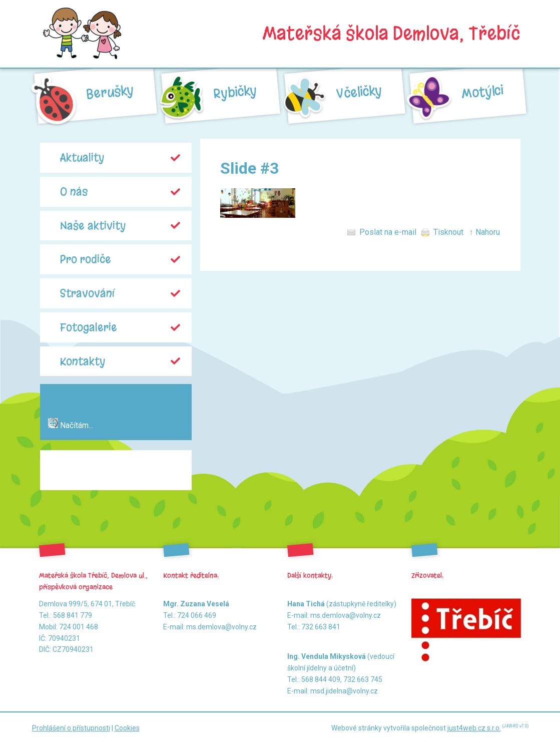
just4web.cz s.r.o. (474, 728)
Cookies (127, 728)
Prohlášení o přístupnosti (71, 728)
